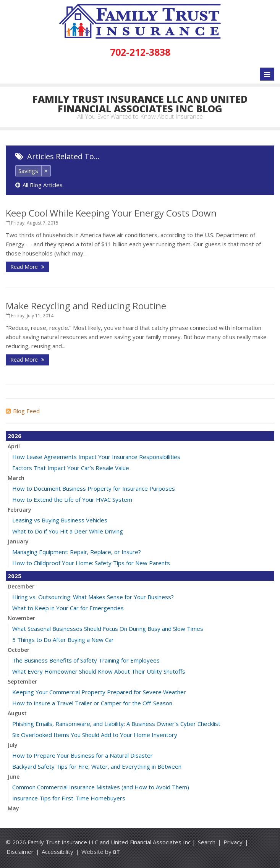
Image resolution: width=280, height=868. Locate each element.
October (19, 650)
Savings (28, 171)
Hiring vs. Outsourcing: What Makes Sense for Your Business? (93, 597)
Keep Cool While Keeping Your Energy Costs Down (111, 213)
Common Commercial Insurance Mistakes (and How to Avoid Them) (101, 787)
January (18, 541)
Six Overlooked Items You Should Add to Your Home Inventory (95, 735)
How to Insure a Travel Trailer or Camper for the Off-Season (92, 703)
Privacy (233, 842)
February (19, 510)
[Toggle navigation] (267, 74)
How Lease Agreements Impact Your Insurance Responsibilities (96, 457)
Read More (27, 267)
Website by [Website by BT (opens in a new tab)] (101, 852)
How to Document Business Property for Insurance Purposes (94, 488)
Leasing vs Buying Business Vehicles (60, 520)
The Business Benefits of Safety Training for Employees (86, 660)
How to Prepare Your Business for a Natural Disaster (83, 755)
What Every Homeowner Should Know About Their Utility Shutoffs (99, 671)
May (13, 808)
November (21, 618)
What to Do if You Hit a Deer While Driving (68, 531)
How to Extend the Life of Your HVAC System (72, 499)
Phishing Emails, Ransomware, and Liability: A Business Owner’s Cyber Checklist (116, 724)
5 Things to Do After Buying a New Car (63, 640)
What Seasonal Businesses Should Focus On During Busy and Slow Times (108, 629)
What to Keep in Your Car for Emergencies (68, 608)
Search (207, 842)
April (14, 446)
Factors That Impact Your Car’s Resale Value (71, 468)
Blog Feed (23, 411)
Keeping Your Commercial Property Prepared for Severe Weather (99, 692)
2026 (15, 436)
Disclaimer (20, 852)
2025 (15, 576)
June (14, 777)
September (22, 681)
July (13, 745)
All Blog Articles (39, 185)
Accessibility (57, 852)
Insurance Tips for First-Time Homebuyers (69, 798)
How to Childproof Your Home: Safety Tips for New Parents (91, 563)
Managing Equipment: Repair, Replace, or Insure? (77, 552)
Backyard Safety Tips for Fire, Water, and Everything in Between (97, 766)
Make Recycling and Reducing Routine (86, 306)
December (21, 586)
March (16, 478)
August (17, 713)
